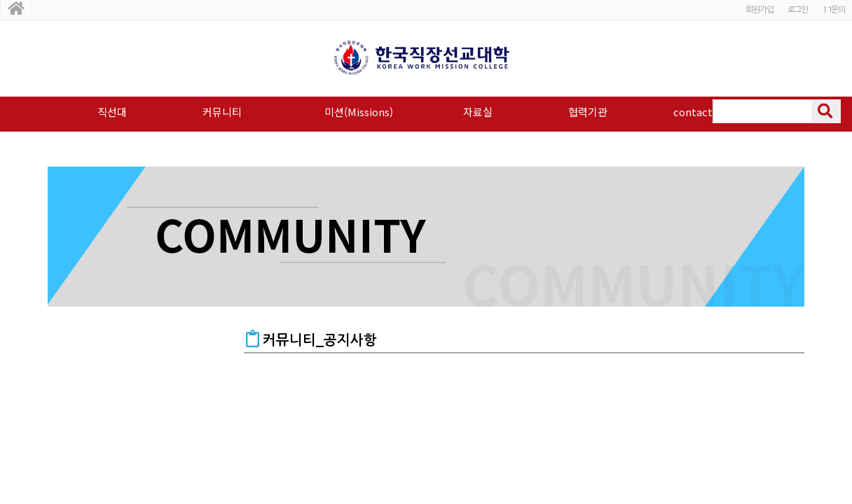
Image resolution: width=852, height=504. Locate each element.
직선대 (112, 112)
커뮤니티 (222, 112)
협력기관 (588, 112)
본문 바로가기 (0, 0)
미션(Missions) (359, 112)
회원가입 (759, 10)
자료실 (478, 112)
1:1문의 (833, 10)
